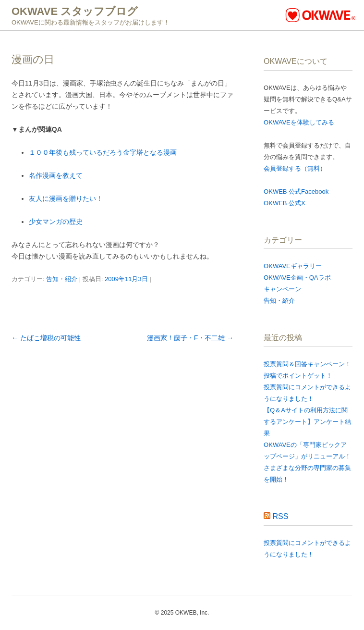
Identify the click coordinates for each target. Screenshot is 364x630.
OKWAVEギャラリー (293, 266)
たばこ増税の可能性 (46, 338)
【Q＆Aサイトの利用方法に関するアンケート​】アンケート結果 (307, 422)
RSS (281, 516)
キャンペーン (282, 289)
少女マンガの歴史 (56, 222)
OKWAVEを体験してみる (299, 122)
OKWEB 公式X (285, 203)
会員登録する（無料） (295, 168)
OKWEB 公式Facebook (296, 191)
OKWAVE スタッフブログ (75, 11)
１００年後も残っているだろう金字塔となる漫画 (103, 152)
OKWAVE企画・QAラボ (297, 278)
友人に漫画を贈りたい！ (66, 198)
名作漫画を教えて (56, 175)
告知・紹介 (62, 279)
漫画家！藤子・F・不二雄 (190, 338)
